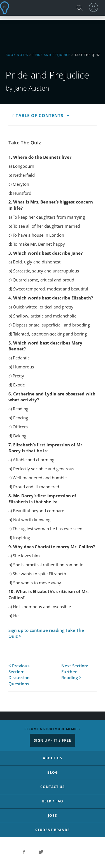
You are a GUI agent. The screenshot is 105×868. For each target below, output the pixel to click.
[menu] (95, 7)
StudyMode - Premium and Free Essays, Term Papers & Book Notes (6, 8)
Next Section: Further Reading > (75, 672)
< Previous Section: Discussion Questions (19, 675)
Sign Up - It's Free (53, 740)
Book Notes (17, 55)
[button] (68, 116)
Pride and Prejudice (51, 55)
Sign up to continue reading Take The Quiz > (46, 633)
